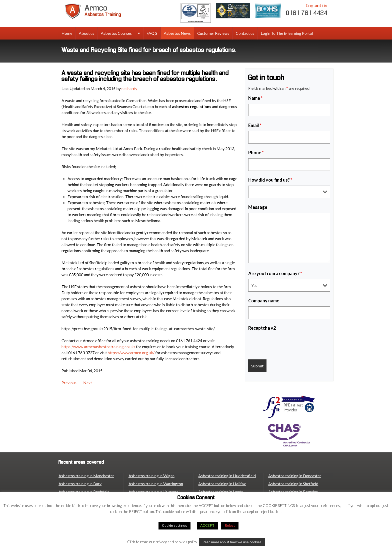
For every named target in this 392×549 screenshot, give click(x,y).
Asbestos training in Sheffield (293, 484)
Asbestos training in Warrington (156, 484)
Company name (264, 301)
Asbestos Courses (116, 33)
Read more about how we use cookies (232, 542)
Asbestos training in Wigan (151, 476)
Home (67, 33)
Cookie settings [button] (174, 525)
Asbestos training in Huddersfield (227, 476)
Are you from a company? (275, 273)
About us (86, 33)
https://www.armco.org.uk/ (131, 353)
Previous (69, 383)
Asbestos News (177, 33)
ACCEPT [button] (207, 525)
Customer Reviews (213, 33)
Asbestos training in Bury (80, 484)
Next (88, 383)
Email (255, 125)
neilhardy (129, 88)
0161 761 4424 (307, 9)
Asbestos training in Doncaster (295, 476)
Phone (256, 153)
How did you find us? (270, 180)
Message (258, 207)
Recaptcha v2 (262, 328)
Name (255, 98)
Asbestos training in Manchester (86, 476)
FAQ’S (152, 33)
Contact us (245, 33)
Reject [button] (230, 525)
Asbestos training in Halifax (222, 484)
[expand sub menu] (139, 34)
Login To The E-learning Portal (287, 33)
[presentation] (286, 343)
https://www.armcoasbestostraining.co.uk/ (98, 347)
